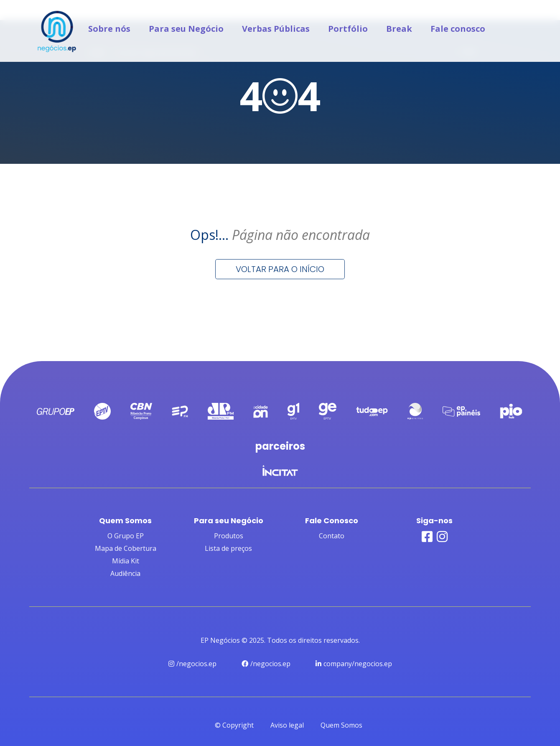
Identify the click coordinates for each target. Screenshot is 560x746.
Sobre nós (109, 29)
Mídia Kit (126, 561)
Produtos (229, 536)
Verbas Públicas (276, 29)
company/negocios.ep (354, 664)
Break (399, 29)
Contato (332, 536)
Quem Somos (341, 725)
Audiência (125, 573)
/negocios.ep (192, 664)
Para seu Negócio (186, 29)
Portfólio (348, 29)
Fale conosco (458, 29)
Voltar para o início (280, 269)
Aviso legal (287, 725)
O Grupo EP (126, 536)
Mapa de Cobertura (126, 548)
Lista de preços (228, 548)
